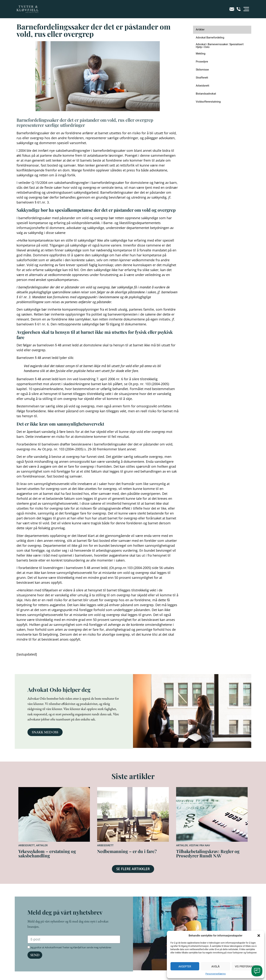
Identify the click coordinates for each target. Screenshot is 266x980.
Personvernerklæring (215, 974)
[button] (259, 936)
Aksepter (185, 966)
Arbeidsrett (27, 845)
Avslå (216, 966)
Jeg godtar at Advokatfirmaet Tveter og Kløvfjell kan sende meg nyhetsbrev (71, 947)
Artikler (42, 845)
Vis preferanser (246, 966)
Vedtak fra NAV (199, 845)
